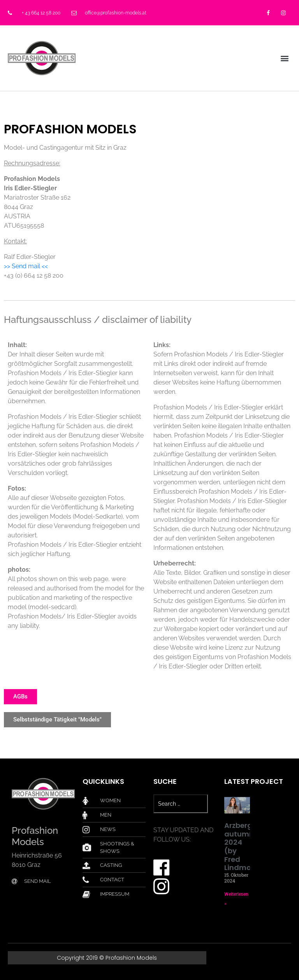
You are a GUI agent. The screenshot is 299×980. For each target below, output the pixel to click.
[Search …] (181, 804)
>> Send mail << (26, 266)
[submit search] (212, 804)
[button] (285, 58)
